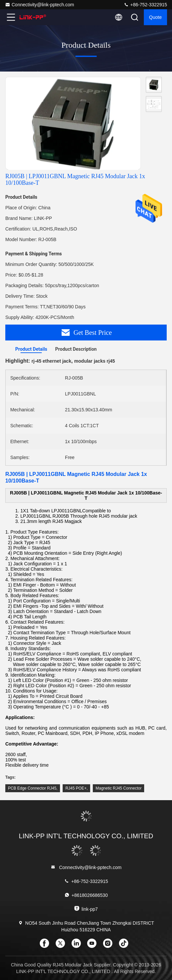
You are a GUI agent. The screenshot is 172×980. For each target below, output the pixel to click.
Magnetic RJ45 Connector (118, 788)
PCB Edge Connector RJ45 (32, 788)
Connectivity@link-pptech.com (40, 5)
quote (155, 17)
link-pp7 (86, 909)
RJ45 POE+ (76, 788)
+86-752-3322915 (145, 5)
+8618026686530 (86, 895)
